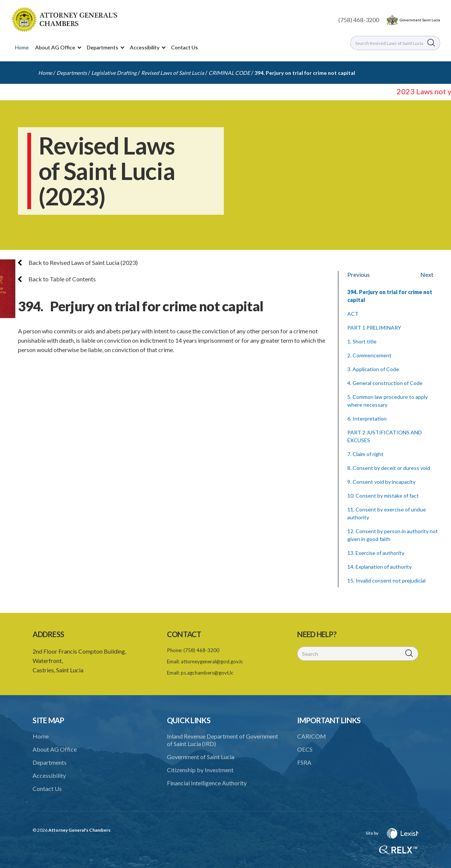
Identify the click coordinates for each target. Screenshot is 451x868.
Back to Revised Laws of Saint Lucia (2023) (78, 262)
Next (427, 274)
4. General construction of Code (385, 383)
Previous (359, 274)
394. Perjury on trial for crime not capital (305, 73)
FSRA (304, 762)
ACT (353, 314)
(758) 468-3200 (359, 20)
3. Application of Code (373, 369)
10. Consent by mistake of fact (383, 496)
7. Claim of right (365, 454)
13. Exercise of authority (376, 553)
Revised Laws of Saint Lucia (173, 73)
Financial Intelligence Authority (207, 783)
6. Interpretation (367, 418)
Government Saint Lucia (420, 20)
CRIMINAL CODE (229, 73)
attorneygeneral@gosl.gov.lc (212, 661)
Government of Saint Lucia (201, 757)
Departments (72, 73)
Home (22, 47)
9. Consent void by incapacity (381, 482)
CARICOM (312, 736)
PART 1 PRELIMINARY (374, 328)
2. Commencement (369, 355)
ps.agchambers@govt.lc (207, 673)
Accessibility (49, 775)
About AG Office (55, 749)
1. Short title (362, 341)
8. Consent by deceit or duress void (389, 468)
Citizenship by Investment (200, 770)
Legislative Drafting (114, 73)
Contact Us (185, 47)
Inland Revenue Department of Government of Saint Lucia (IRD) (223, 740)
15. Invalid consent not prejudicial (386, 580)
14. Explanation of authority (380, 567)
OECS (305, 749)
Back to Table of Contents (57, 279)
